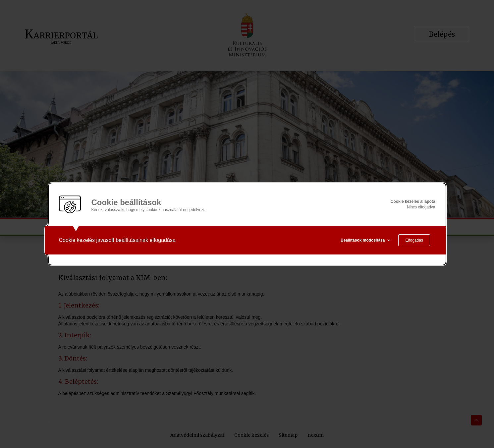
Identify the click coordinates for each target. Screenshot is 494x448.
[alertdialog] (247, 224)
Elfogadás (414, 240)
